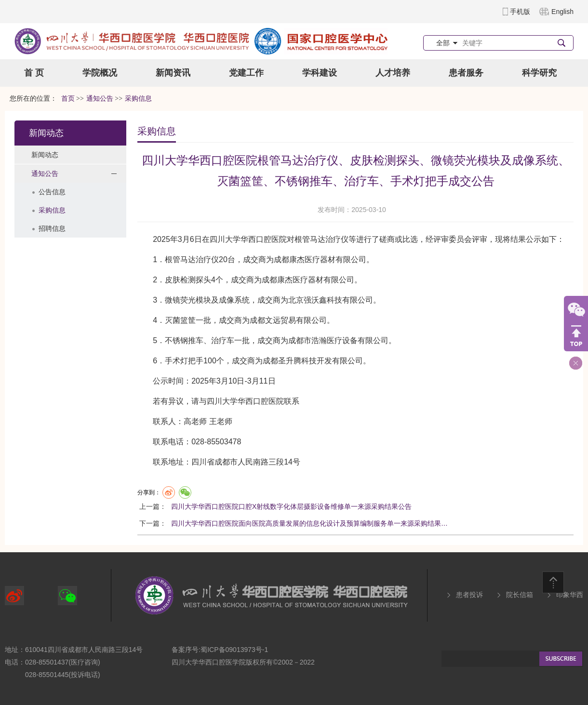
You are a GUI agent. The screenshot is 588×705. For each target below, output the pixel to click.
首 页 (34, 73)
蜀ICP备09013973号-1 (234, 650)
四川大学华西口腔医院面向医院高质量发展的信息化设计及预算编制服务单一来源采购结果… (309, 523)
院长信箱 (520, 595)
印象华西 (570, 595)
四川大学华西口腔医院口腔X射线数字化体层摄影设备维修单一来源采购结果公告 (291, 506)
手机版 (520, 12)
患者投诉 (469, 595)
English (562, 12)
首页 (68, 99)
